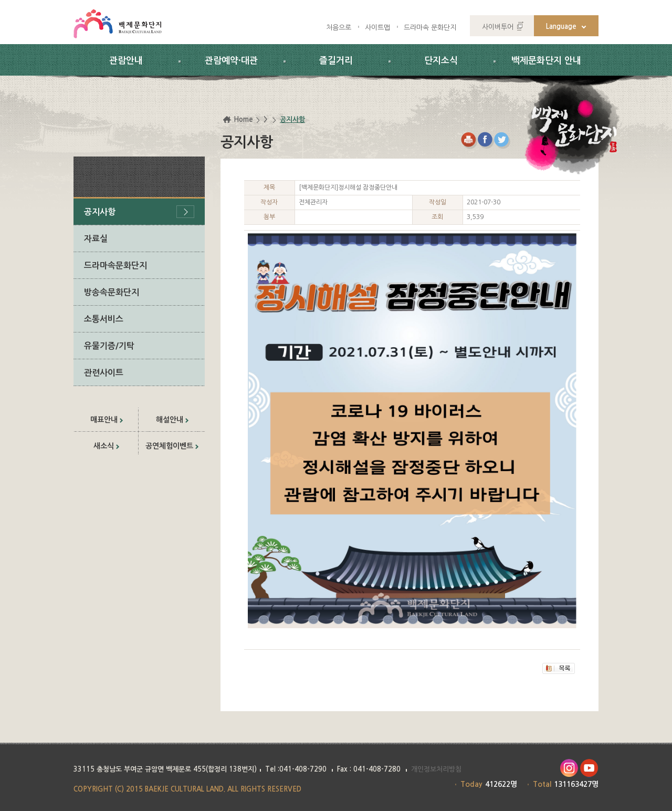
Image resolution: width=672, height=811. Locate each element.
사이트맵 (377, 28)
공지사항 (100, 212)
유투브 (589, 768)
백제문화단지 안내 (546, 61)
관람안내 (126, 61)
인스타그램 (569, 768)
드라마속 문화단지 (430, 28)
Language (561, 27)
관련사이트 (104, 373)
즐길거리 (336, 61)
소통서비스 (104, 319)
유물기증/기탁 (109, 346)
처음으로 (339, 28)
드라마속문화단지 (115, 266)
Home (243, 119)
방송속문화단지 (112, 292)
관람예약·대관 (231, 61)
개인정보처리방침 (436, 769)
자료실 (96, 239)
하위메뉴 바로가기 (0, 0)
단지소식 (441, 61)
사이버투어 (498, 27)
